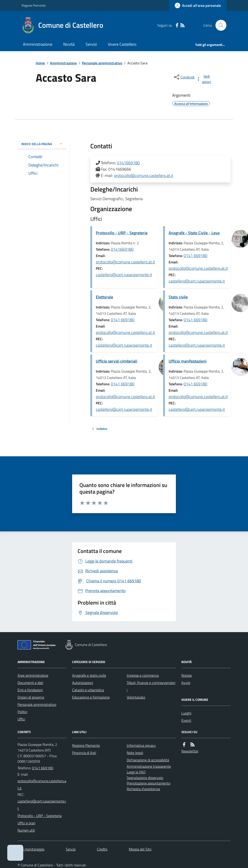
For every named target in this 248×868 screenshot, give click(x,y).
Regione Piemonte (34, 5)
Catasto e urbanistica (88, 690)
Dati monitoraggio (31, 849)
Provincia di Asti (84, 753)
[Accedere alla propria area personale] (198, 5)
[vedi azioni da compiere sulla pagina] (204, 79)
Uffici (21, 719)
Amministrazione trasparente (149, 766)
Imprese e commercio (143, 675)
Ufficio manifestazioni (187, 361)
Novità (69, 44)
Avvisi (186, 683)
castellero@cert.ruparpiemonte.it (124, 275)
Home (40, 63)
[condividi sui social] (184, 77)
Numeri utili (26, 830)
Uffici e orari (26, 823)
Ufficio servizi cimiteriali (116, 361)
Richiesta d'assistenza (143, 789)
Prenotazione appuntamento (148, 783)
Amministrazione (38, 44)
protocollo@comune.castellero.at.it (144, 175)
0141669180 (128, 163)
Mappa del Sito (140, 849)
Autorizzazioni (83, 683)
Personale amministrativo (102, 63)
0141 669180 (195, 256)
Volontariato (136, 697)
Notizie (187, 675)
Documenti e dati (30, 683)
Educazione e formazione (91, 697)
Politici (22, 712)
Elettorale (104, 297)
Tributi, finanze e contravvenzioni (151, 686)
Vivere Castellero (122, 44)
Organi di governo (31, 697)
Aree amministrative (33, 675)
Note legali (135, 753)
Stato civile (178, 297)
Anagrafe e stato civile (89, 675)
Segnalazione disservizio (145, 778)
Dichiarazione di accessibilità (148, 760)
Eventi (186, 720)
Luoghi (186, 713)
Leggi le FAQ (136, 772)
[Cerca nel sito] (219, 25)
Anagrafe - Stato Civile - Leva (194, 233)
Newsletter (190, 751)
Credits (102, 849)
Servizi (91, 44)
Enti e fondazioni (30, 690)
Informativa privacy (141, 745)
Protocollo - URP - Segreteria (122, 233)
